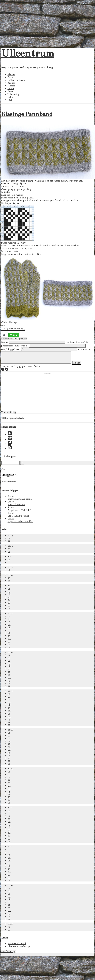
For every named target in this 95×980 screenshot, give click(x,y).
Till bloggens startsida (12, 418)
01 (9, 541)
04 (9, 600)
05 (9, 597)
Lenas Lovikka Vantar (18, 516)
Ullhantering (13, 94)
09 (9, 624)
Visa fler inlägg (9, 412)
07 (9, 591)
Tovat (10, 91)
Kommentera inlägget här (14, 339)
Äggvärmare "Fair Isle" (19, 510)
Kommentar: (84, 349)
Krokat (11, 83)
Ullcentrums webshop (19, 946)
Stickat (11, 88)
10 (9, 622)
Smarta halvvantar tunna (20, 499)
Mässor (11, 86)
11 (9, 562)
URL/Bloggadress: (11, 349)
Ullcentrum (28, 53)
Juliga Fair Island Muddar (20, 521)
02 (9, 538)
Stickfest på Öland (17, 944)
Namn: (5, 342)
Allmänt (11, 74)
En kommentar (13, 329)
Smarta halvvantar (16, 504)
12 (9, 559)
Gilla (15, 335)
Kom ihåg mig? (78, 342)
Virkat (10, 97)
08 (9, 627)
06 (9, 570)
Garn (10, 77)
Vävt (10, 100)
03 (9, 549)
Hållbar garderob (16, 80)
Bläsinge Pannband (27, 114)
